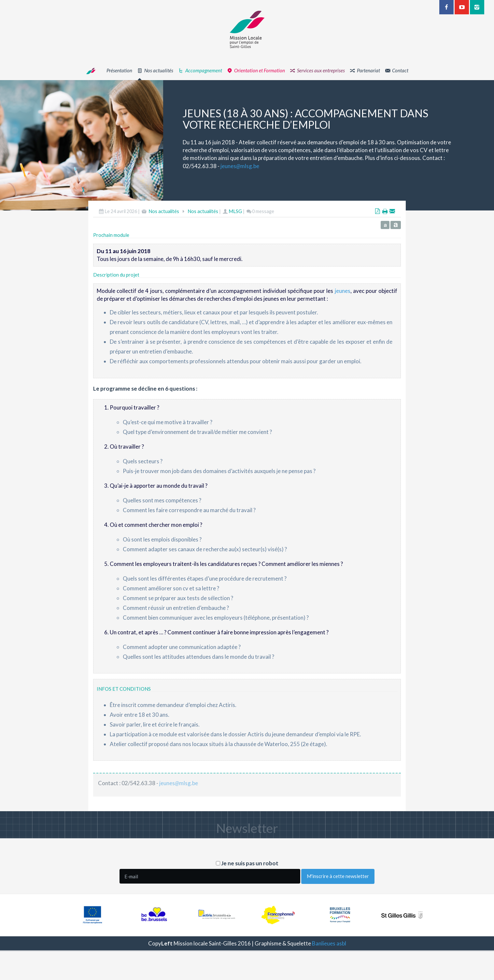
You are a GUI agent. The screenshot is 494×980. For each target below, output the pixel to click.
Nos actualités (164, 216)
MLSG (235, 216)
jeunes (343, 296)
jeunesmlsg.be (245, 166)
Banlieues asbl (329, 943)
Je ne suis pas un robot (247, 863)
